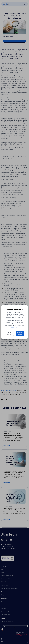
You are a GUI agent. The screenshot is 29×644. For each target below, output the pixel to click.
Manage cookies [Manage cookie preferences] (9, 333)
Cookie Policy (14, 327)
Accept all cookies (20, 333)
